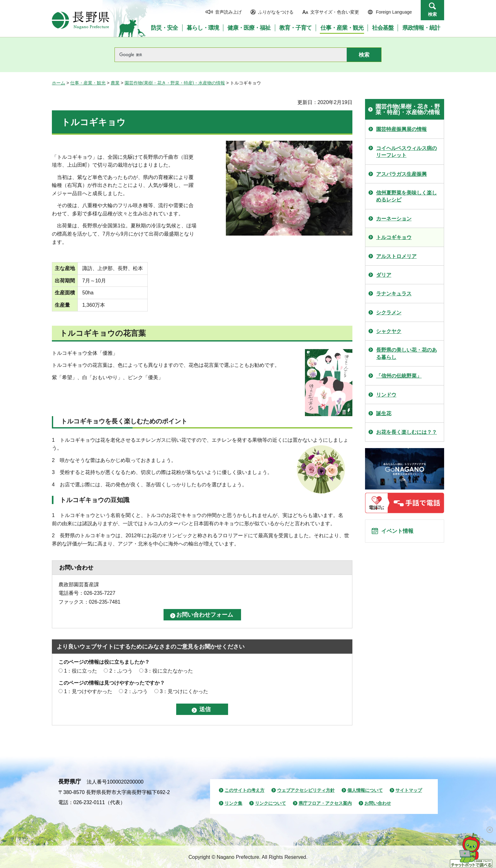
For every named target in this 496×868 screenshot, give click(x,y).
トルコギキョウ (394, 237)
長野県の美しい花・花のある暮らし (406, 353)
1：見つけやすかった (88, 691)
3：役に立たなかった (169, 671)
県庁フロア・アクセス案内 (325, 803)
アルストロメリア (396, 256)
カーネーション (394, 219)
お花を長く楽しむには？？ (406, 432)
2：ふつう (121, 671)
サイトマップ (409, 790)
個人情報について (365, 790)
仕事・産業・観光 (88, 83)
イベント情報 (400, 533)
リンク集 (233, 803)
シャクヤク (389, 331)
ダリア (384, 275)
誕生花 (384, 413)
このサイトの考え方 (245, 790)
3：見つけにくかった (184, 691)
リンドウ (386, 395)
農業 (115, 83)
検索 (432, 14)
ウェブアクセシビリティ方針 (306, 790)
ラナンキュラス (394, 294)
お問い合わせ (378, 803)
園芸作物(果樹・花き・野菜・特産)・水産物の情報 (175, 83)
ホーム (59, 83)
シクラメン (389, 313)
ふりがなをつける (276, 12)
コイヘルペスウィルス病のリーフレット (406, 152)
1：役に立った (81, 671)
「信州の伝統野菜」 (399, 376)
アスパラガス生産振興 (401, 174)
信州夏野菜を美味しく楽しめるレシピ (406, 196)
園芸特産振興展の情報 (401, 129)
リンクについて (270, 803)
